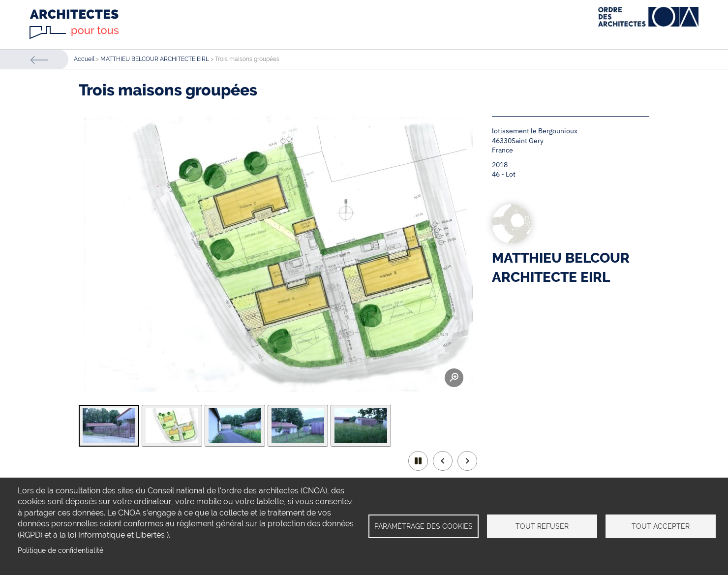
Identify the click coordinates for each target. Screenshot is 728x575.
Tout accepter (661, 526)
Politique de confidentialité (61, 550)
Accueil (84, 59)
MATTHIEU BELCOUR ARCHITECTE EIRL (155, 59)
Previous (443, 461)
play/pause (418, 461)
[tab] (109, 426)
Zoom (454, 378)
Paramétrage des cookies (424, 526)
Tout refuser (542, 526)
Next (467, 461)
